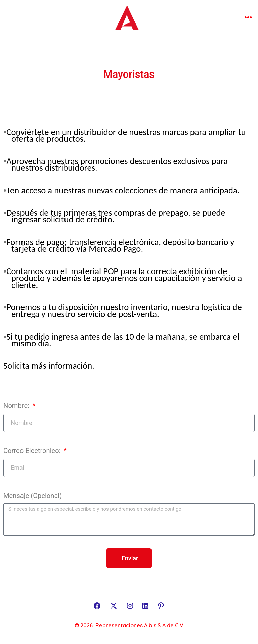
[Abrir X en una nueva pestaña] (114, 606)
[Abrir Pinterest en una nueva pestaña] (161, 606)
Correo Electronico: (33, 451)
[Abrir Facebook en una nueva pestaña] (97, 606)
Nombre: (17, 406)
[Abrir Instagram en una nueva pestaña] (130, 606)
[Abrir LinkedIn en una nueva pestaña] (145, 606)
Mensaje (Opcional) (33, 496)
